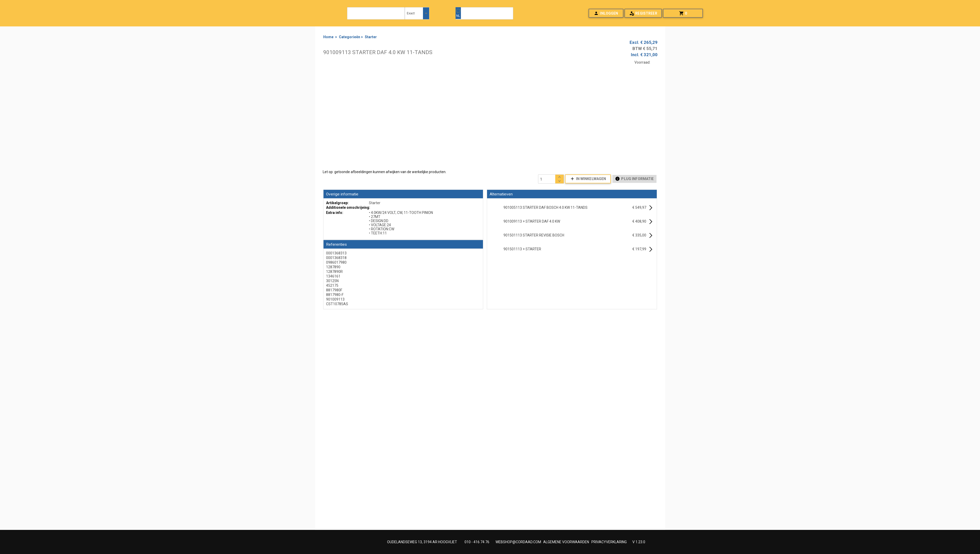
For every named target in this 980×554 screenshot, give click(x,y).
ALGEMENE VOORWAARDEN (566, 542)
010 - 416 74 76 (477, 542)
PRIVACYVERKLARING (609, 542)
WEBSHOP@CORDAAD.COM (518, 542)
